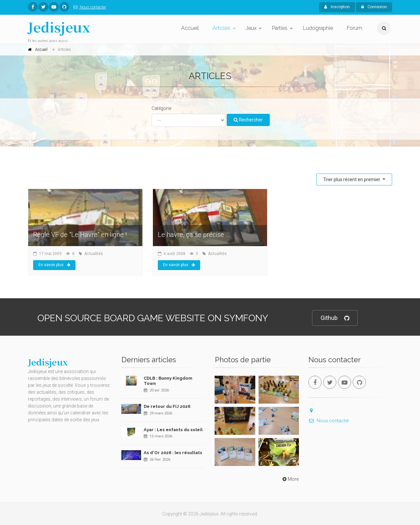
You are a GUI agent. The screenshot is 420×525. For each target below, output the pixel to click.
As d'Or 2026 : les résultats (173, 453)
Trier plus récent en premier (352, 179)
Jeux (251, 28)
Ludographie (318, 28)
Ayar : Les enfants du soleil (173, 430)
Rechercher (248, 120)
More (290, 479)
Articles (221, 28)
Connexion (374, 7)
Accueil (190, 28)
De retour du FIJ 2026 (167, 406)
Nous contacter (88, 7)
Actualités (94, 254)
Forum (355, 28)
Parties (280, 28)
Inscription (337, 7)
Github (335, 318)
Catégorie (161, 108)
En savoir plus (54, 265)
